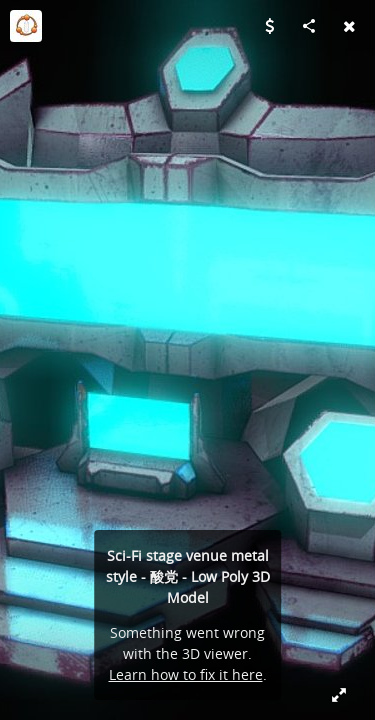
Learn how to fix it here (186, 674)
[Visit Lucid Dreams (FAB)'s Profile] (26, 26)
